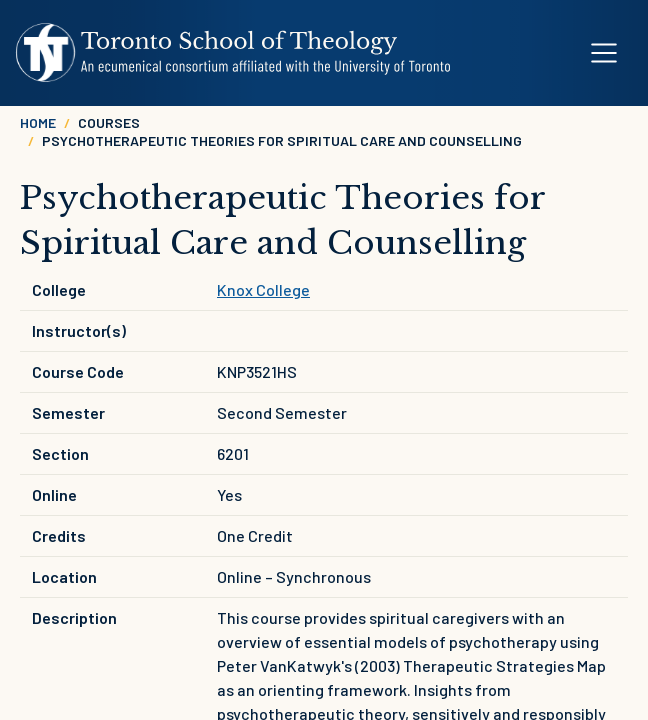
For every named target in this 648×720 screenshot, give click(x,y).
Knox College (263, 289)
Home (38, 122)
